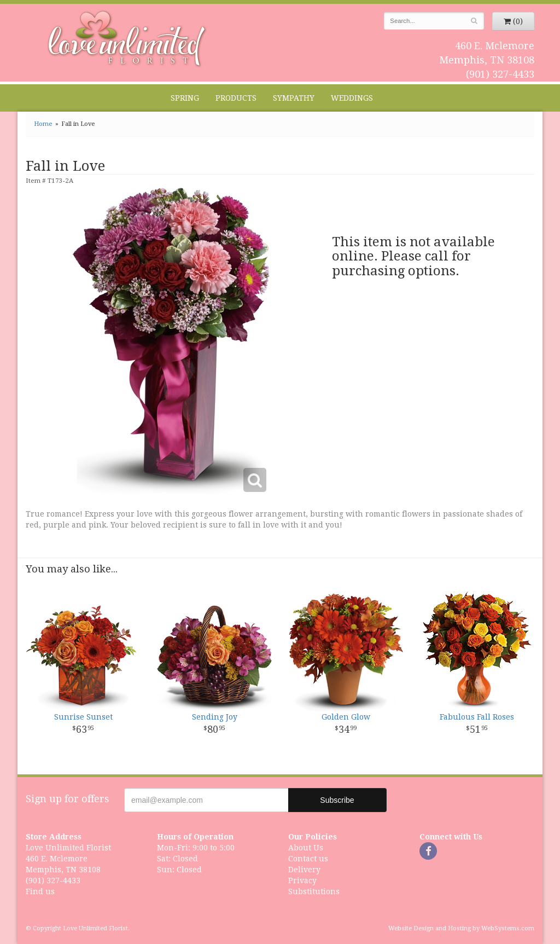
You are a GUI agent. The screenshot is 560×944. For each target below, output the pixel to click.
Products (236, 98)
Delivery (304, 870)
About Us (306, 848)
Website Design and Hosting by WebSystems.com (461, 928)
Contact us (308, 859)
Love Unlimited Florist (127, 39)
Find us (40, 891)
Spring (185, 98)
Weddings (352, 98)
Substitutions (314, 891)
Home (43, 124)
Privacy (302, 881)
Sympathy (294, 98)
